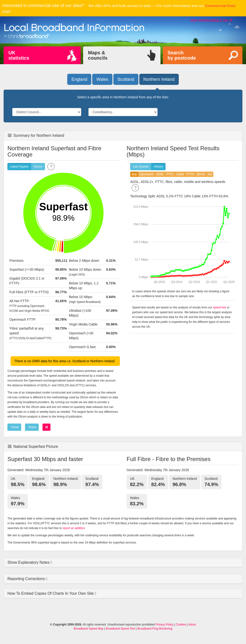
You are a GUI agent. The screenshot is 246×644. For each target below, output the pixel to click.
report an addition (74, 528)
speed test (219, 307)
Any (134, 174)
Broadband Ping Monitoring (155, 629)
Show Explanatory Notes (29, 562)
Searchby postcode (182, 55)
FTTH (190, 174)
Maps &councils (98, 55)
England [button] (79, 79)
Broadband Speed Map (89, 629)
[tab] (123, 563)
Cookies (181, 625)
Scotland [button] (126, 79)
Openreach (146, 174)
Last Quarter (141, 167)
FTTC (170, 174)
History (38, 167)
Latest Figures (19, 167)
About (192, 625)
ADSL (160, 174)
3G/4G (201, 174)
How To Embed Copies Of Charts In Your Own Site (51, 593)
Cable (180, 174)
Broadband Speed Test (120, 629)
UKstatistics (19, 55)
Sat (210, 174)
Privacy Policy (164, 625)
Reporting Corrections (27, 579)
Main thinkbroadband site (211, 20)
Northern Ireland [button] (159, 79)
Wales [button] (102, 79)
